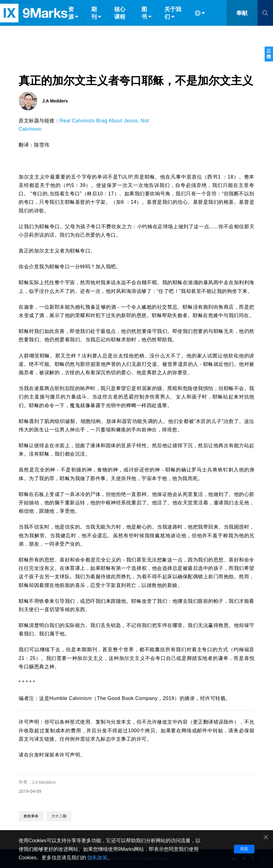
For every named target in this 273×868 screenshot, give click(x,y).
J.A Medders (44, 782)
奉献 (242, 18)
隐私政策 (97, 858)
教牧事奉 (31, 816)
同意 (244, 849)
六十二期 (59, 816)
